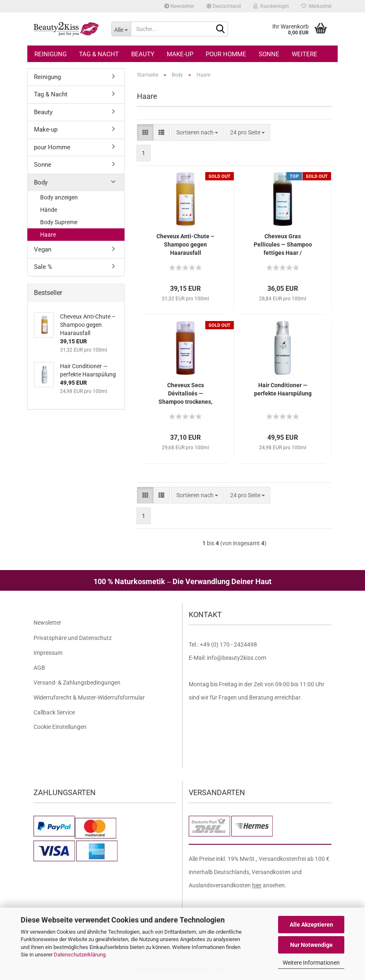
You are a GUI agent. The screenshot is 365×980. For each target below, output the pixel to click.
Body (41, 182)
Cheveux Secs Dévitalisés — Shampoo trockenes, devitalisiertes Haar (185, 394)
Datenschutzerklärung (80, 955)
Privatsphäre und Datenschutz (73, 638)
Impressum (48, 653)
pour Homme (226, 54)
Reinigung (50, 54)
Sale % (43, 267)
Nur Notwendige (311, 945)
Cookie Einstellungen (60, 727)
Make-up (180, 54)
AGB (39, 668)
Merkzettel (316, 6)
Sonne (269, 54)
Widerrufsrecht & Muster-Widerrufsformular (89, 697)
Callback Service (54, 712)
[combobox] (197, 132)
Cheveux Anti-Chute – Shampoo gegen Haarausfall (185, 244)
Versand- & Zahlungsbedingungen (77, 683)
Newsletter (179, 6)
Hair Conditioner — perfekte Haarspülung (283, 389)
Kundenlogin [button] (271, 6)
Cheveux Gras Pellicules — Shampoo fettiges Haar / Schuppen (283, 245)
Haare (48, 235)
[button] (224, 6)
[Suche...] (121, 29)
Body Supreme (59, 222)
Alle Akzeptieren (311, 925)
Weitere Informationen (311, 963)
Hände (49, 210)
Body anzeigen (59, 197)
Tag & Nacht (99, 54)
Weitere (305, 54)
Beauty (143, 54)
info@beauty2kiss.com (237, 658)
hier (257, 885)
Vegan (43, 249)
